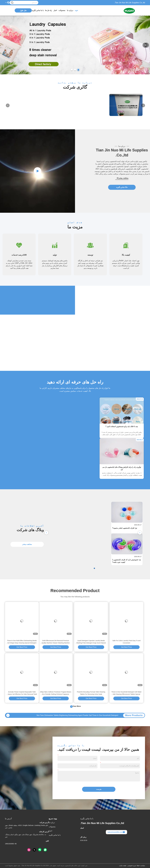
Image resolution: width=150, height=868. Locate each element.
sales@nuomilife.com (116, 832)
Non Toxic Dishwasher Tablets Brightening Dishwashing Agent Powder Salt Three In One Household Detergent (77, 715)
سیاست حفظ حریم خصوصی (136, 865)
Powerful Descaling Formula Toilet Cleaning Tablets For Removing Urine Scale (91, 693)
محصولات (62, 10)
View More (75, 707)
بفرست (99, 789)
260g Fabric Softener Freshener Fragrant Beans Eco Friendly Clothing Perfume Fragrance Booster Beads (56, 693)
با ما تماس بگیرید (38, 10)
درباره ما (70, 10)
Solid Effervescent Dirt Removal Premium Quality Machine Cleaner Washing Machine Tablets (56, 642)
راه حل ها (49, 10)
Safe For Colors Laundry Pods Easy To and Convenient (126, 642)
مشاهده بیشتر (122, 178)
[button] (78, 70)
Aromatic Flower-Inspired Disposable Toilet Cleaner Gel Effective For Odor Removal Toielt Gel (22, 693)
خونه (76, 10)
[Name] (12, 3)
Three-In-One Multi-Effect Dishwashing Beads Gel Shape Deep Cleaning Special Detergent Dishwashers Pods (22, 642)
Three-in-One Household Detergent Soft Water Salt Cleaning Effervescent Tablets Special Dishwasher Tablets (127, 693)
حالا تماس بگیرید (122, 187)
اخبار (55, 10)
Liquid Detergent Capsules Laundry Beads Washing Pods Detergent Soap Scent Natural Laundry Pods (91, 642)
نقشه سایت (123, 865)
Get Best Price (126, 647)
